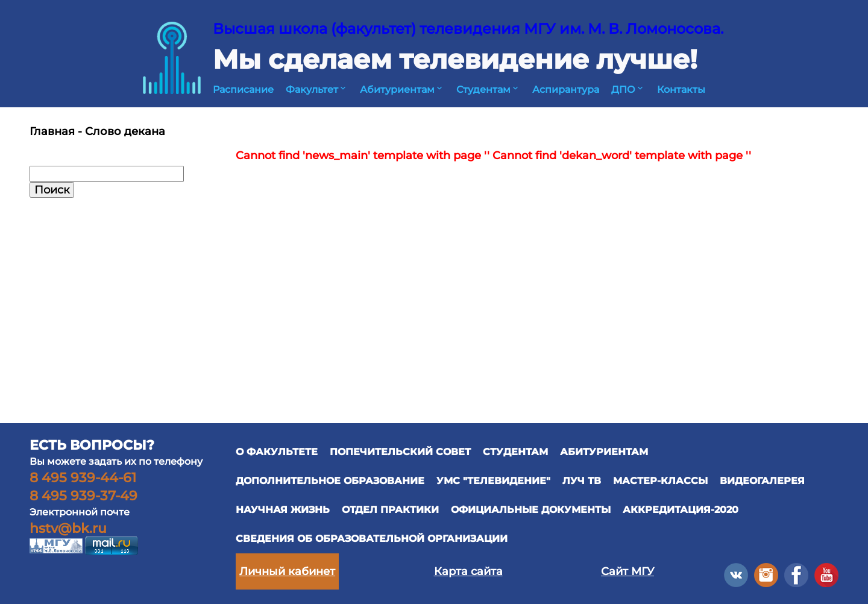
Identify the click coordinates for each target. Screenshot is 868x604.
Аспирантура (566, 90)
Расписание (243, 90)
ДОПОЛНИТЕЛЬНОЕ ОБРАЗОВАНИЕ (330, 481)
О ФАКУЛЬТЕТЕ (277, 452)
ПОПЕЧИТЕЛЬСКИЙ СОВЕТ (400, 452)
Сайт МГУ (627, 571)
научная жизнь (283, 510)
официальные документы (531, 510)
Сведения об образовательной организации (372, 539)
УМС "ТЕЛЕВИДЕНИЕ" (493, 481)
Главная (52, 131)
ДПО (628, 90)
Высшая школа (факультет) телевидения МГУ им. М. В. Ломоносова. (468, 29)
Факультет (317, 90)
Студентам (488, 90)
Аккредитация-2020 (681, 510)
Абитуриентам (402, 90)
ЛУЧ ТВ (582, 481)
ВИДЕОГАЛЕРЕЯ (762, 481)
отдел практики (390, 510)
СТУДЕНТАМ (515, 452)
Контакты (681, 90)
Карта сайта (468, 571)
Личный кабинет (287, 571)
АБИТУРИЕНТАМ (604, 452)
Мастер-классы (660, 481)
